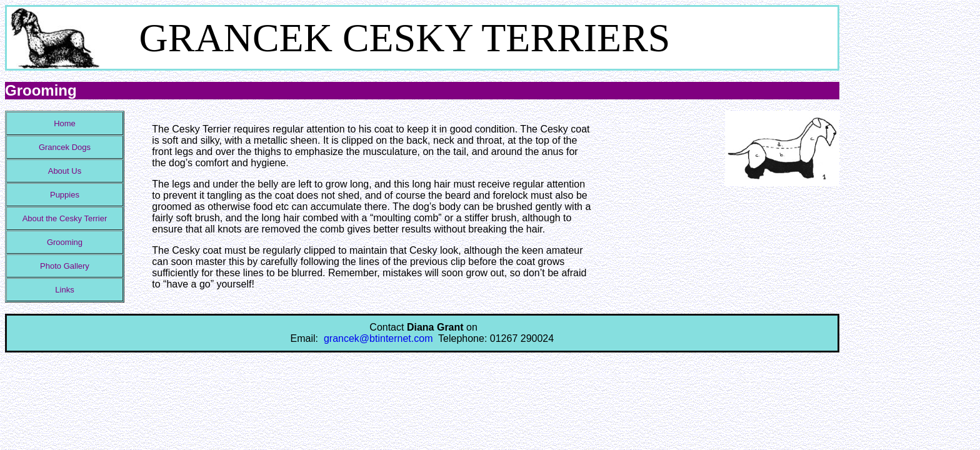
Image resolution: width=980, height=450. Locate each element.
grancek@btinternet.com (378, 338)
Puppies (65, 195)
